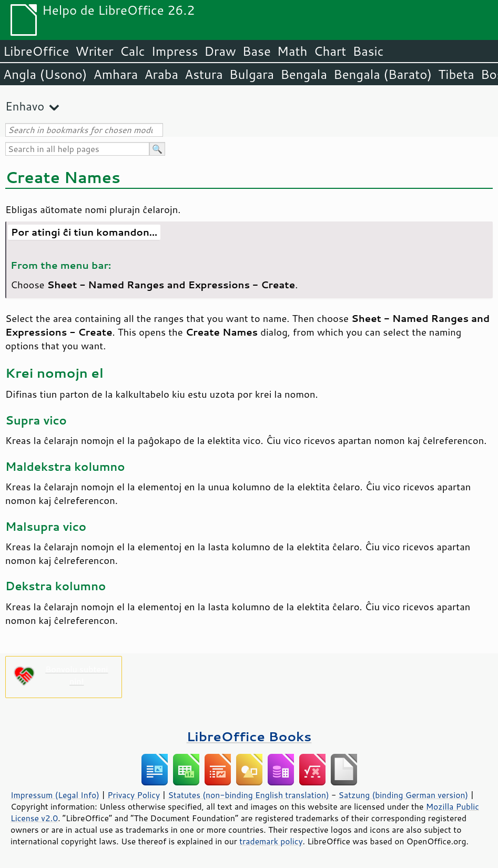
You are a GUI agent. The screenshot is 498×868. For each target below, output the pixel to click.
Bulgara (252, 74)
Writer (94, 51)
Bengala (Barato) (383, 74)
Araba (161, 74)
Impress (175, 51)
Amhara (115, 74)
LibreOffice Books (249, 736)
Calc (133, 51)
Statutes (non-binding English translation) (248, 795)
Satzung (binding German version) (404, 795)
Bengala (304, 74)
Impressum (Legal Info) (55, 795)
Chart (330, 51)
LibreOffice (36, 51)
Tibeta (456, 74)
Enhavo (25, 106)
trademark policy (271, 841)
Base (257, 51)
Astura (204, 74)
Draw (220, 51)
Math (292, 51)
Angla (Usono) (45, 74)
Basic (368, 51)
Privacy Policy (134, 795)
